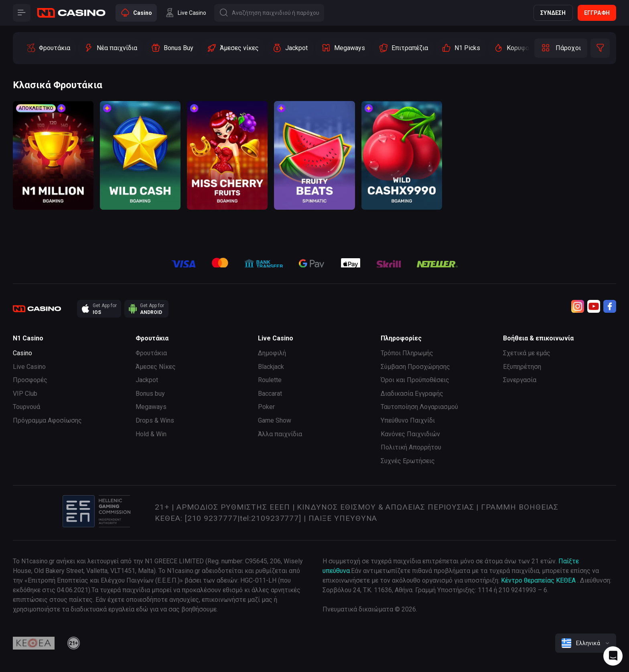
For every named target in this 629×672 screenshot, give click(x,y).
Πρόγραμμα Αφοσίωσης (47, 420)
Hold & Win (151, 434)
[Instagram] (578, 306)
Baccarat (270, 394)
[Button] (22, 13)
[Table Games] (403, 48)
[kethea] (34, 643)
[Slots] (48, 48)
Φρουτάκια (151, 353)
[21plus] (74, 643)
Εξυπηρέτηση (522, 367)
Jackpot (147, 380)
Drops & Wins (155, 420)
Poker (266, 407)
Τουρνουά (26, 407)
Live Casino (29, 367)
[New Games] (111, 48)
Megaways (151, 407)
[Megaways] (343, 48)
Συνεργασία (520, 380)
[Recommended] (461, 48)
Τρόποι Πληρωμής (407, 353)
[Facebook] (610, 306)
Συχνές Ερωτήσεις (408, 461)
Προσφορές (30, 380)
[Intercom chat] (613, 656)
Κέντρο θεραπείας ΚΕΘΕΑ (538, 580)
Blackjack (271, 367)
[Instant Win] (233, 48)
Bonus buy (150, 394)
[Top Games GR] (529, 48)
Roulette (270, 380)
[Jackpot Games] (290, 48)
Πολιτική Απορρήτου (411, 447)
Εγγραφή (597, 13)
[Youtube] (594, 306)
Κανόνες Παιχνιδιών (410, 434)
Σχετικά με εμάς (527, 353)
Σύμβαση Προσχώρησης (415, 367)
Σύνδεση (553, 13)
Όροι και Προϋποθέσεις (415, 380)
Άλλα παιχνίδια (280, 434)
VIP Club (25, 394)
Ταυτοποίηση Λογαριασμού (419, 407)
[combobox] (586, 643)
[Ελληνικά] (586, 643)
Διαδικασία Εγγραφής (412, 394)
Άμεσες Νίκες (156, 367)
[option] (48, 48)
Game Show (275, 420)
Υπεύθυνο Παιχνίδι (408, 420)
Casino (22, 353)
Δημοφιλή (272, 353)
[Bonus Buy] (172, 48)
